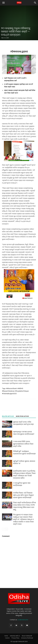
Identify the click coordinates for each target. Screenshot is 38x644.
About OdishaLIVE (27, 636)
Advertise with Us (15, 636)
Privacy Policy (15, 638)
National (5, 476)
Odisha (5, 488)
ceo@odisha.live (23, 620)
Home (6, 636)
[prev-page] (3, 529)
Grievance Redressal (27, 638)
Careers (7, 638)
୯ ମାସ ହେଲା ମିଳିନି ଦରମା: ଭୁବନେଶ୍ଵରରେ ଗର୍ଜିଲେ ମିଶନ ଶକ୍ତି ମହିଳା (23, 444)
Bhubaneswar (6, 446)
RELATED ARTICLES (8, 416)
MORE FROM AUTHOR (22, 416)
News (4, 437)
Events (4, 427)
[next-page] (7, 529)
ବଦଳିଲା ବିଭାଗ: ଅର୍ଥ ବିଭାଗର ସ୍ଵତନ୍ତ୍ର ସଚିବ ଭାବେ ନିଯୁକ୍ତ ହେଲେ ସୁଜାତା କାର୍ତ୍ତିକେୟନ (24, 495)
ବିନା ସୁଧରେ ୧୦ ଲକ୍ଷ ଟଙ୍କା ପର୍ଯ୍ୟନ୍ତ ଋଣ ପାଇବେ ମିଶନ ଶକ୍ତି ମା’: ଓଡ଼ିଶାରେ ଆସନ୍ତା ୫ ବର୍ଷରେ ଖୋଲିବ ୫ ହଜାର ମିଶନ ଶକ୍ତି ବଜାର (24, 519)
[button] (3, 3)
